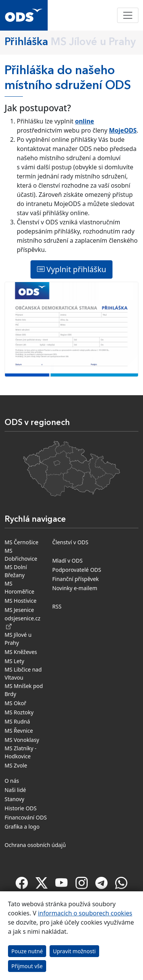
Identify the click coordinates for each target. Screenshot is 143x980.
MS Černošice (22, 542)
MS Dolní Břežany (16, 571)
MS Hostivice (21, 601)
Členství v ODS (70, 542)
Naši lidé (15, 790)
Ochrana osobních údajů (35, 845)
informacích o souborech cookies (85, 913)
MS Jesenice (19, 610)
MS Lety (14, 661)
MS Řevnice (19, 731)
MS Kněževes (21, 652)
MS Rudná (17, 721)
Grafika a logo (22, 827)
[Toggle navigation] (128, 15)
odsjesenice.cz (22, 622)
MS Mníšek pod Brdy (24, 690)
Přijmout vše (27, 966)
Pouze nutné (27, 951)
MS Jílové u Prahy (18, 639)
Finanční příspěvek (76, 579)
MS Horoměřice (19, 587)
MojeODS (123, 130)
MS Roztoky (19, 712)
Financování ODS (26, 817)
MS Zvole (16, 765)
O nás (12, 781)
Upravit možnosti (74, 951)
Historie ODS (21, 808)
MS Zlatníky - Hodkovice (21, 752)
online (85, 121)
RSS (57, 606)
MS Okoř (15, 703)
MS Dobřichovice (21, 555)
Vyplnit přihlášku (72, 269)
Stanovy (14, 799)
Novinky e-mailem (75, 588)
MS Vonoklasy (22, 740)
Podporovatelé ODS (77, 570)
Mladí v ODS (67, 561)
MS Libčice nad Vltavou (23, 673)
